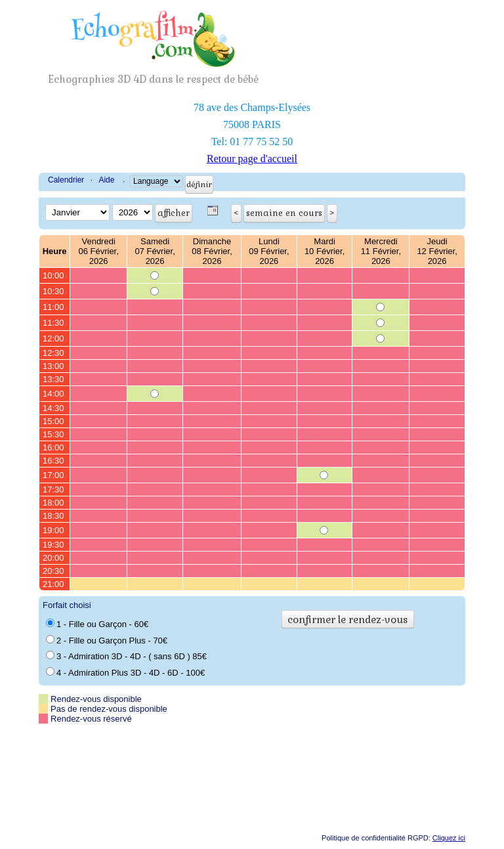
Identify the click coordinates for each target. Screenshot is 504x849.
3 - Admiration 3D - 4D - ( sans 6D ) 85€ (126, 656)
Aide (106, 180)
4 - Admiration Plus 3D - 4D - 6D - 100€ (125, 672)
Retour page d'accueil (252, 159)
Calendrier (66, 180)
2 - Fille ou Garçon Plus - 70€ (107, 640)
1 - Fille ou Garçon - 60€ (97, 624)
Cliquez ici (449, 838)
